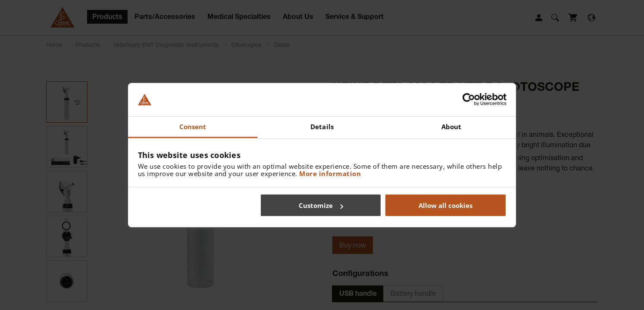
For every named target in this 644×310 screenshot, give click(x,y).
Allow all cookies (445, 205)
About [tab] (452, 127)
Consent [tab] (193, 127)
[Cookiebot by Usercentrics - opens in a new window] (469, 99)
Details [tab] (322, 127)
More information (330, 173)
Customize (321, 205)
